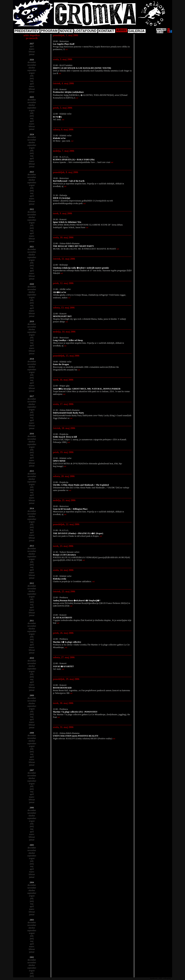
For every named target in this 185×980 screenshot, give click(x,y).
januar (32, 54)
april (32, 46)
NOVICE (66, 31)
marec (32, 49)
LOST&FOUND (85, 31)
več (67, 49)
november (32, 65)
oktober (32, 68)
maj (32, 81)
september (32, 70)
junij (32, 78)
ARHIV (121, 30)
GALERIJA (137, 31)
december (32, 62)
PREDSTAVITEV (27, 31)
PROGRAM (49, 31)
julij (32, 76)
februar (32, 52)
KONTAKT (106, 31)
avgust (32, 73)
